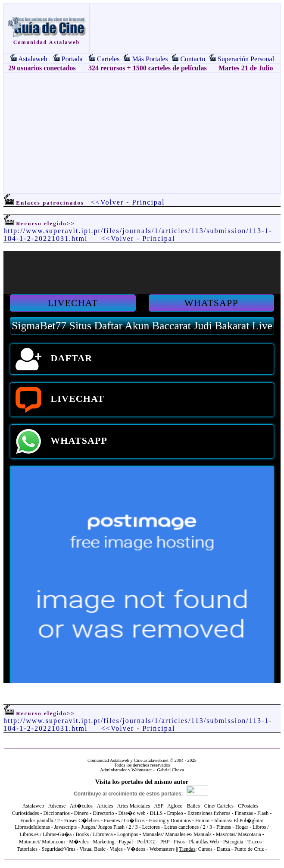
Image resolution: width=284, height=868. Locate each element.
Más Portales (150, 59)
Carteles (108, 59)
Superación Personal (246, 59)
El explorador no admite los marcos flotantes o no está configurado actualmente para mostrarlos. (142, 467)
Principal (149, 202)
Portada (72, 59)
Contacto (193, 59)
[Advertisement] (142, 133)
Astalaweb (33, 59)
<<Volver (107, 202)
